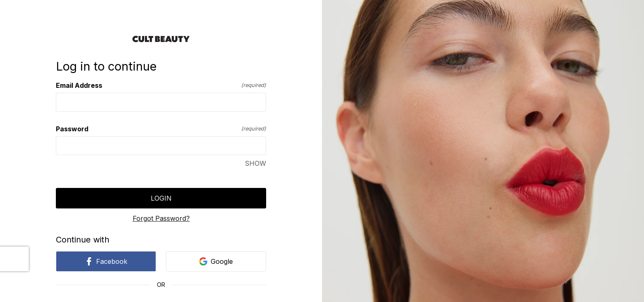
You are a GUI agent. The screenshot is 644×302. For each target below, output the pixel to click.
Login (161, 198)
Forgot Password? (161, 218)
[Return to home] (161, 39)
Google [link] (216, 261)
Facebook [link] (106, 261)
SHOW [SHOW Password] (255, 163)
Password (161, 129)
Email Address (161, 85)
